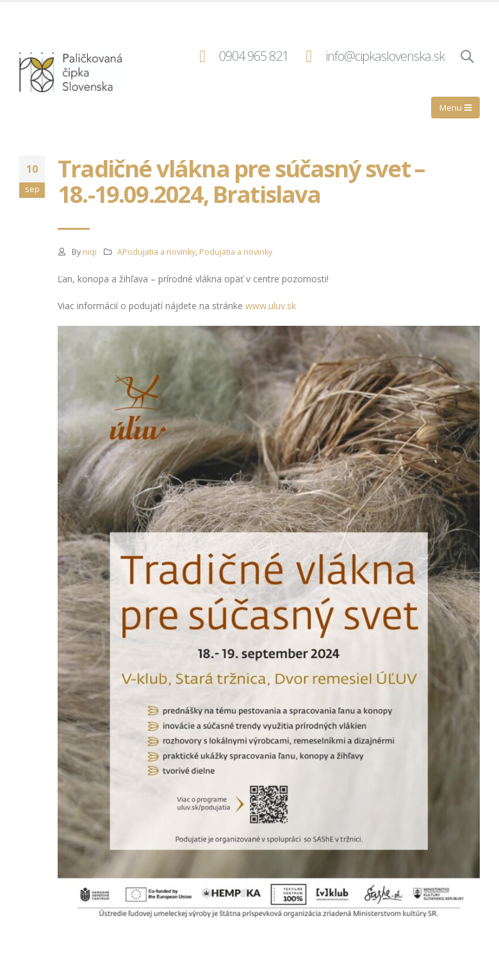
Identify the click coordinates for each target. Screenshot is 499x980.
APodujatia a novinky (156, 252)
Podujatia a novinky (236, 252)
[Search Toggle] (467, 56)
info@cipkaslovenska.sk (385, 56)
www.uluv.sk (271, 306)
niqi (90, 252)
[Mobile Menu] (455, 108)
